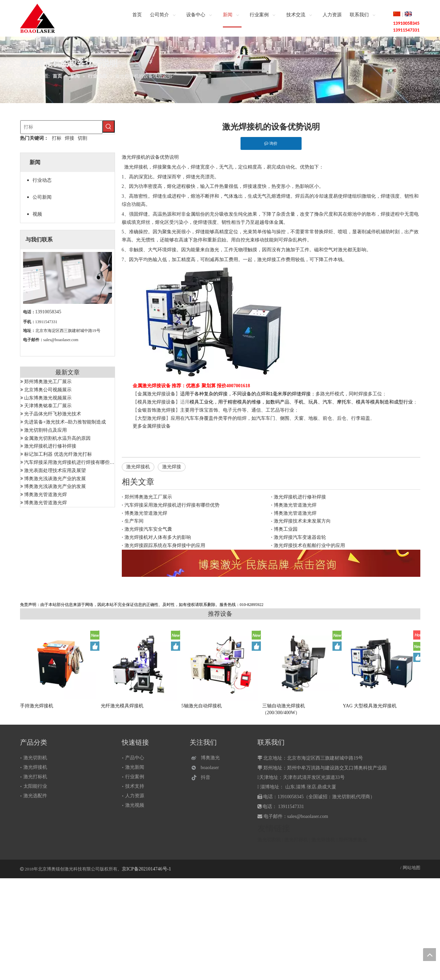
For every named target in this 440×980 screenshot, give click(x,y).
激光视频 (135, 805)
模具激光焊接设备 (156, 402)
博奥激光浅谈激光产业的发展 (55, 479)
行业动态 (42, 180)
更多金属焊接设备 (152, 426)
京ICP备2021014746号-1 (146, 869)
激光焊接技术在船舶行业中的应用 (309, 545)
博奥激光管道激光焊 (45, 495)
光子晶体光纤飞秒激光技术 (53, 414)
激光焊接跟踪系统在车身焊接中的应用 (165, 545)
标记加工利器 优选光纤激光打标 (58, 454)
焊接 (70, 138)
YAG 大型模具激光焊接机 (370, 706)
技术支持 (135, 786)
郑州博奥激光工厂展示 (48, 382)
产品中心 (135, 758)
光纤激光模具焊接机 (122, 706)
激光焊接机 (136, 167)
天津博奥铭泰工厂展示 (48, 406)
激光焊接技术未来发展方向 (302, 521)
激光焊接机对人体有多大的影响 (158, 537)
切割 (82, 138)
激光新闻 (135, 767)
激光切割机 (35, 758)
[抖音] (207, 777)
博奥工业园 (286, 529)
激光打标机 (35, 777)
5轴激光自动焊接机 (202, 706)
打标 (57, 138)
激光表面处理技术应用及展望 (55, 471)
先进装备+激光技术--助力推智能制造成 (65, 422)
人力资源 (135, 796)
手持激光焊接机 (37, 706)
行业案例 (135, 777)
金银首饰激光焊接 (156, 410)
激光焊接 (172, 467)
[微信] (207, 768)
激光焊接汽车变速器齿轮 (300, 537)
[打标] (61, 127)
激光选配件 (35, 796)
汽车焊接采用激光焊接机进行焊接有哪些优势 (72, 462)
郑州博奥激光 (353, 840)
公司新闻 (42, 197)
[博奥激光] (207, 758)
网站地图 (412, 868)
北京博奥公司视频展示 (48, 390)
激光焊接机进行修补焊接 (50, 446)
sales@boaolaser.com (61, 340)
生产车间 (134, 521)
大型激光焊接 (152, 418)
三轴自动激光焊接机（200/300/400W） (284, 709)
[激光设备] (271, 563)
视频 (37, 214)
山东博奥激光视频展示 (48, 398)
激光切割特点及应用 (45, 430)
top (429, 955)
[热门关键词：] (109, 126)
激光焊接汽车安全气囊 (148, 529)
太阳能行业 (35, 786)
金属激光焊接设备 (156, 394)
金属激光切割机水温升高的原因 (57, 438)
